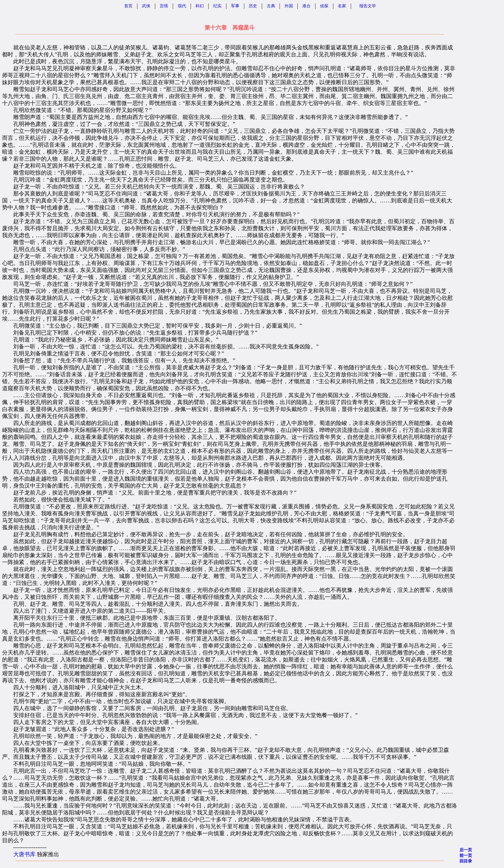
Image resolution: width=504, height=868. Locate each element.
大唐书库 (24, 854)
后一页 (466, 850)
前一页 (466, 855)
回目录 (466, 861)
